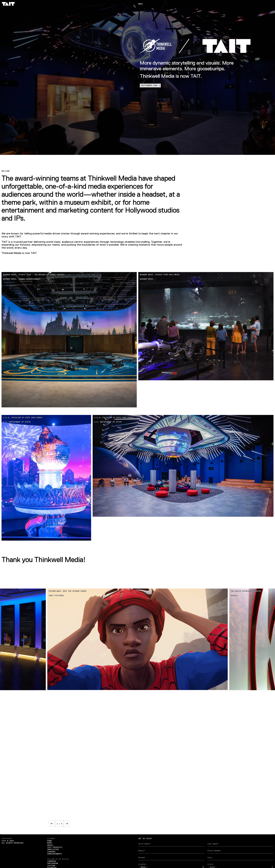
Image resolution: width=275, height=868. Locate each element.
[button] (52, 824)
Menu (141, 4)
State (210, 864)
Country (142, 864)
